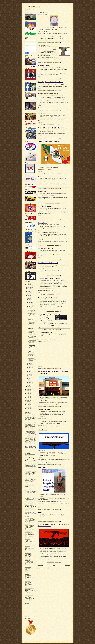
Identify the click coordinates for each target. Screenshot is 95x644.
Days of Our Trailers (29, 531)
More (56, 29)
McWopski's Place (28, 555)
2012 (27, 400)
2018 (27, 392)
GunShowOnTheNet (29, 543)
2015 (27, 396)
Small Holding (28, 581)
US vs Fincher (28, 593)
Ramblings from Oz (29, 572)
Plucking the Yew (28, 567)
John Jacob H (27, 546)
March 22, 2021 (57, 423)
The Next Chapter (28, 586)
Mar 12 (30, 373)
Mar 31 (30, 300)
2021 (27, 285)
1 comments (57, 63)
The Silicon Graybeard (29, 587)
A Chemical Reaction (32, 312)
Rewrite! (30, 357)
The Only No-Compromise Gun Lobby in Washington (48, 232)
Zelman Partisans (28, 601)
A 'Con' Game (31, 355)
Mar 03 (30, 382)
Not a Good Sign (31, 309)
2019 (27, 391)
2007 (27, 407)
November (29, 287)
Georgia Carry (28, 539)
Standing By (27, 583)
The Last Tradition (28, 550)
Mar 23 (30, 308)
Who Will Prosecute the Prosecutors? (48, 263)
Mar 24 (30, 306)
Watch (45, 210)
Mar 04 (30, 381)
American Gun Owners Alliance (31, 519)
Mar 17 (30, 367)
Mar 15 (30, 370)
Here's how (40, 457)
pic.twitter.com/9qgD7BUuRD (60, 421)
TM (43, 425)
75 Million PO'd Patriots (29, 518)
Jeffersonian (27, 545)
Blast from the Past (31, 311)
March (29, 298)
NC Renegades (28, 560)
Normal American (28, 564)
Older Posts (68, 565)
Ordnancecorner (28, 566)
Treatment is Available (32, 353)
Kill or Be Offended (43, 182)
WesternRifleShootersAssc (30, 599)
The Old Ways (31, 320)
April (28, 297)
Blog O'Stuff (27, 524)
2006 (27, 409)
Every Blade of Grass (29, 533)
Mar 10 (30, 376)
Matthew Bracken (28, 554)
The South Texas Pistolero (30, 588)
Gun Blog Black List (29, 542)
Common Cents (28, 529)
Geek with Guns (28, 538)
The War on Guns (33, 7)
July (28, 293)
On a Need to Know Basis (45, 332)
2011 (27, 402)
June (28, 294)
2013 (27, 399)
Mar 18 (30, 366)
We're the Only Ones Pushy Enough (48, 298)
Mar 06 (30, 378)
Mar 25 (30, 305)
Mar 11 (30, 374)
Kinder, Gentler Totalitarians (46, 206)
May (28, 295)
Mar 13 (30, 371)
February (29, 387)
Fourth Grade (27, 536)
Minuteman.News (28, 557)
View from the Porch (29, 594)
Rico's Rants (27, 574)
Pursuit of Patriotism (29, 571)
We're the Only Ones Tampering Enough (49, 278)
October (29, 289)
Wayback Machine (28, 597)
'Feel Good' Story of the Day (46, 248)
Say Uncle (27, 576)
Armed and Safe (28, 522)
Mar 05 (30, 380)
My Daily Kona (28, 559)
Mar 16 (30, 369)
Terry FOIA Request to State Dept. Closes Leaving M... (32, 359)
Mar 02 (30, 384)
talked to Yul (45, 169)
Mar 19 (30, 365)
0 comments (57, 91)
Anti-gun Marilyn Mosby (43, 269)
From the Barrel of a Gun (29, 537)
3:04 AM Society (31, 354)
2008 (27, 406)
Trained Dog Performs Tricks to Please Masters (32, 314)
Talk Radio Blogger (28, 585)
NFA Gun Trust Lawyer (29, 562)
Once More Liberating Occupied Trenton (49, 314)
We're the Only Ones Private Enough (48, 94)
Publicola (27, 569)
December (29, 286)
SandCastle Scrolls (28, 575)
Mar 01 (30, 385)
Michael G (41, 77)
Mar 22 (30, 362)
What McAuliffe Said (29, 600)
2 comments (57, 42)
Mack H (40, 425)
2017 (27, 393)
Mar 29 (30, 302)
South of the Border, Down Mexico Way (49, 141)
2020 (27, 389)
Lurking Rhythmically (29, 552)
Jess (40, 216)
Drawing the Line (31, 332)
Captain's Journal (28, 528)
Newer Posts (40, 565)
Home (54, 565)
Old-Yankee (27, 565)
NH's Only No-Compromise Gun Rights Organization (48, 225)
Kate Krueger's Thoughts (29, 548)
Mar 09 (30, 377)
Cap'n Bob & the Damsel (29, 526)
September (29, 290)
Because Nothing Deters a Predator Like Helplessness (32, 322)
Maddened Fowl (28, 553)
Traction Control (28, 589)
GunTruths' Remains (29, 544)
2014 (27, 398)
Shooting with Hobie (29, 578)
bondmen (40, 122)
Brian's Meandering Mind (30, 525)
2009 (27, 404)
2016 (27, 395)
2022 (27, 283)
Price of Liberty (28, 568)
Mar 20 (30, 363)
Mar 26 (30, 304)
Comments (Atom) (47, 568)
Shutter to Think (31, 329)
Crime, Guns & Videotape (30, 530)
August (29, 291)
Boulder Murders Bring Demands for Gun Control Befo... (32, 350)
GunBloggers (27, 540)
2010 (27, 403)
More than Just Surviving (29, 558)
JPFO (26, 547)
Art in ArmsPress (28, 523)
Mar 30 (30, 301)
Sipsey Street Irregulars (29, 580)
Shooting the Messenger (29, 579)
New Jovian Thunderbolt (29, 561)
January (29, 388)
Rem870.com (27, 573)
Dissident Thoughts (28, 532)
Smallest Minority (28, 582)
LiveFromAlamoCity (29, 551)
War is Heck (30, 327)
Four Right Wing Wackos (29, 535)
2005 (27, 410)
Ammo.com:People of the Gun (30, 521)
